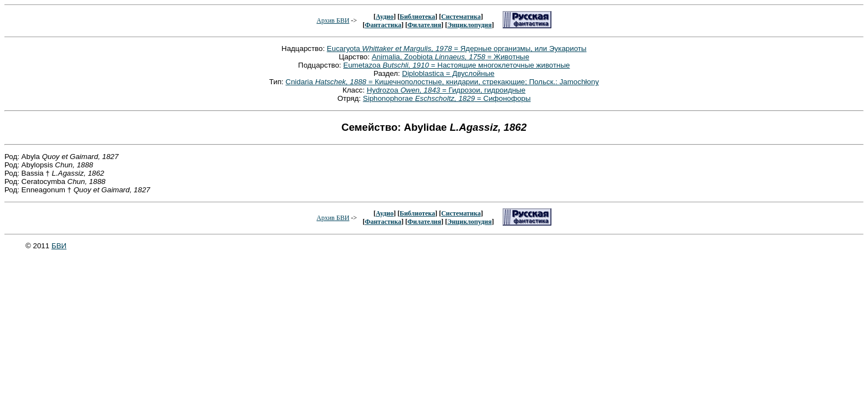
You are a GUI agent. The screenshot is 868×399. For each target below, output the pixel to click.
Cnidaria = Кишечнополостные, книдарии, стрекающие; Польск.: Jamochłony (442, 82)
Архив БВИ (333, 21)
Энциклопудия (469, 25)
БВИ (59, 246)
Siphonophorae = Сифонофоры (447, 98)
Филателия (424, 25)
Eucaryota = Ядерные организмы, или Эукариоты (456, 48)
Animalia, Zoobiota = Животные (450, 57)
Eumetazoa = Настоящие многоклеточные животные (456, 65)
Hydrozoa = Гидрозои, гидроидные (446, 90)
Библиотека (417, 17)
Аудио (385, 17)
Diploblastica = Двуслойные (448, 73)
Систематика (461, 17)
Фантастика (383, 25)
